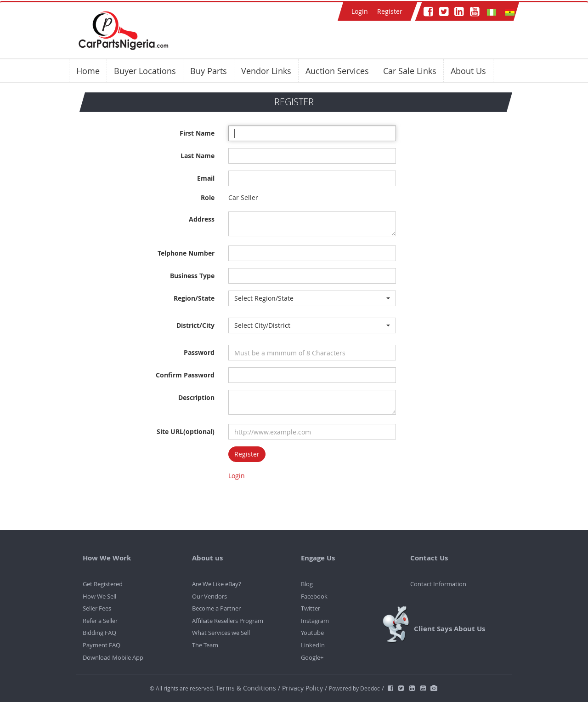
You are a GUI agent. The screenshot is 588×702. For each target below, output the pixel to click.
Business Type (192, 276)
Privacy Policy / (305, 688)
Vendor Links (266, 71)
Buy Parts (209, 71)
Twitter (311, 608)
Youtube (312, 633)
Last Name (198, 156)
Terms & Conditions (247, 688)
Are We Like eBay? (217, 584)
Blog (307, 584)
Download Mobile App (113, 657)
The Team (205, 645)
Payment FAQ (102, 645)
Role (208, 197)
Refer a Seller (100, 621)
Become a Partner (216, 608)
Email (206, 178)
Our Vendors (209, 596)
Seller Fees (97, 608)
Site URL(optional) (186, 431)
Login (360, 11)
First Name (197, 133)
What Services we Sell (221, 633)
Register (390, 11)
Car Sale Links (410, 71)
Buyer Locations (145, 71)
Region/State (194, 298)
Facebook (314, 596)
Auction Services (337, 71)
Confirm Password (185, 375)
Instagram (315, 621)
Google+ (312, 657)
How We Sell (99, 596)
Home (88, 71)
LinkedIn (313, 645)
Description (196, 397)
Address (202, 219)
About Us (468, 71)
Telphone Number (186, 253)
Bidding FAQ (99, 633)
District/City (195, 325)
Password (199, 352)
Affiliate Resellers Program (228, 621)
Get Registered (103, 584)
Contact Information (438, 584)
